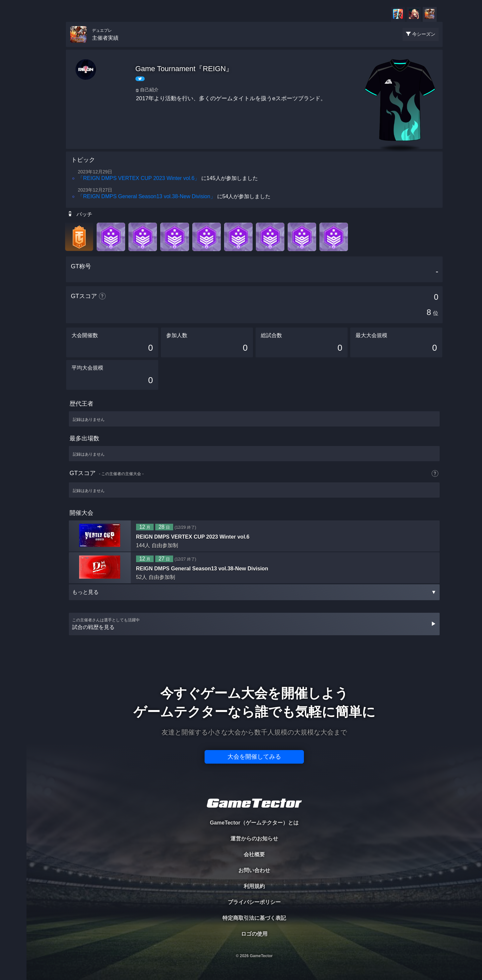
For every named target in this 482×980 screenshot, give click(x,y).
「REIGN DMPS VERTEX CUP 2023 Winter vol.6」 (139, 178)
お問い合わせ (254, 870)
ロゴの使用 (254, 934)
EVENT (13, 155)
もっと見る (254, 592)
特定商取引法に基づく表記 (254, 918)
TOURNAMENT (13, 47)
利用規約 (254, 886)
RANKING (13, 128)
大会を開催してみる (254, 757)
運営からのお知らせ (254, 839)
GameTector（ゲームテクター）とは (254, 823)
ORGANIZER (13, 101)
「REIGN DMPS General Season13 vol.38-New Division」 (147, 196)
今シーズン (424, 34)
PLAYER (13, 74)
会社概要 (254, 854)
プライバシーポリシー (254, 902)
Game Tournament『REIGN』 (184, 69)
